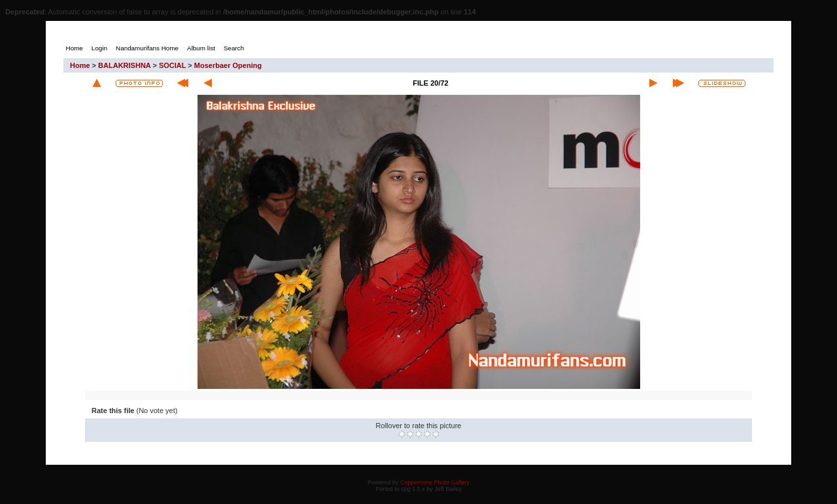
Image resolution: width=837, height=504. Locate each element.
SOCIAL (172, 65)
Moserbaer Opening (228, 65)
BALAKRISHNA (124, 65)
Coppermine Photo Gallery (435, 482)
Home (80, 65)
